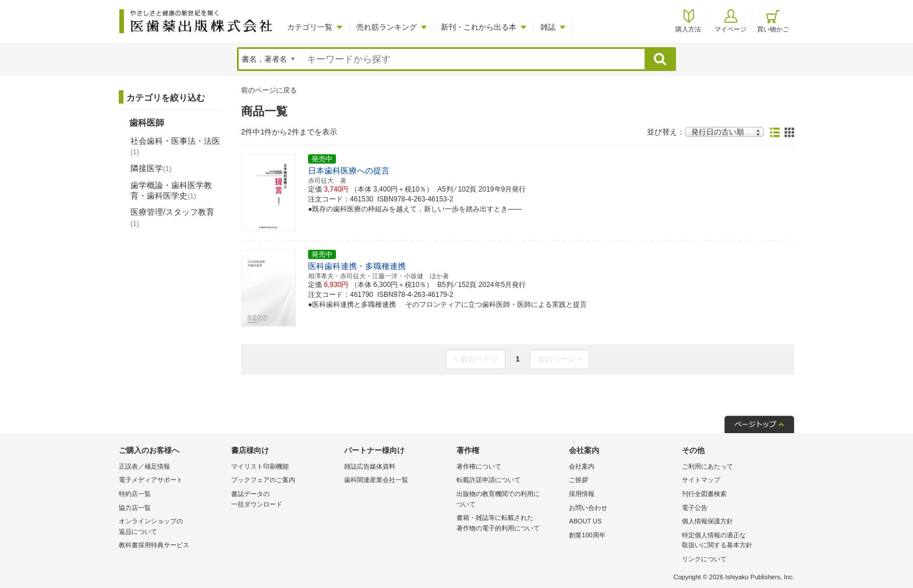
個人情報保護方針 (707, 521)
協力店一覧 (135, 508)
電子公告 (695, 508)
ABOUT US (585, 521)
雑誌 (548, 27)
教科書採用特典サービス (154, 545)
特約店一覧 (135, 494)
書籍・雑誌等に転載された (510, 524)
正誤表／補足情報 (144, 466)
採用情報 (582, 494)
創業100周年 (587, 535)
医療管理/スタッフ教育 (172, 217)
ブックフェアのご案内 (263, 480)
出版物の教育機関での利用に (510, 500)
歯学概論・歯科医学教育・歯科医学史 (171, 190)
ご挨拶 (578, 480)
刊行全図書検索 (704, 494)
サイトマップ (701, 480)
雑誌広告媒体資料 (370, 466)
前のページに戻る (269, 90)
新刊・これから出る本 (479, 27)
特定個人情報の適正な (735, 541)
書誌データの (284, 500)
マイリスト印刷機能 (260, 466)
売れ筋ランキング (387, 27)
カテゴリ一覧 (310, 27)
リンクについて (704, 559)
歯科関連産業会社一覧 (376, 480)
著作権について (479, 466)
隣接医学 (151, 168)
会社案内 (582, 466)
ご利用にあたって (707, 466)
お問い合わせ (588, 508)
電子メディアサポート (151, 480)
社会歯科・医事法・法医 (175, 146)
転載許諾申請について (489, 480)
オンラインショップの (172, 527)
